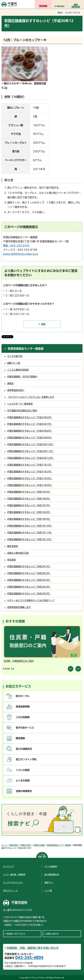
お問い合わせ (52, 934)
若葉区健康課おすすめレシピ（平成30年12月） (31, 458)
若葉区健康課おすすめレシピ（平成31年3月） (30, 478)
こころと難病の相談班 (18, 370)
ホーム (4, 845)
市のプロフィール (10, 891)
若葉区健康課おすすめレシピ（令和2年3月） (29, 580)
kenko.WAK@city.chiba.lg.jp (21, 254)
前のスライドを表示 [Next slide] (78, 669)
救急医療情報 (23, 707)
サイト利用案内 (51, 866)
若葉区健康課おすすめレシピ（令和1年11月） (30, 533)
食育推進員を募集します (19, 607)
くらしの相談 (23, 770)
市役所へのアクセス (16, 934)
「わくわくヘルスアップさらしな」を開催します (31, 397)
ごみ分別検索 (23, 717)
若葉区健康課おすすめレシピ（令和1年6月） (29, 499)
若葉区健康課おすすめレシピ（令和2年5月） (29, 594)
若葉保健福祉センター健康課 (26, 349)
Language (59, 6)
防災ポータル (23, 696)
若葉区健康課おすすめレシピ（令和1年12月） (30, 539)
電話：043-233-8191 (16, 246)
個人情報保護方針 (52, 875)
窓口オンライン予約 (26, 759)
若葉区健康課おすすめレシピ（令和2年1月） (29, 566)
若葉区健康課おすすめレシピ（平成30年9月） (30, 438)
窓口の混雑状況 (24, 749)
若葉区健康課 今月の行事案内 (22, 377)
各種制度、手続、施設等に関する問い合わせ (33, 948)
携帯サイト (49, 883)
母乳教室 (11, 560)
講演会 (10, 383)
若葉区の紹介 (26, 845)
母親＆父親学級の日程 (18, 553)
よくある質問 (23, 781)
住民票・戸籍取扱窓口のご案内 (19, 661)
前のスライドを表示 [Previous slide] (71, 669)
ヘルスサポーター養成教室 (20, 404)
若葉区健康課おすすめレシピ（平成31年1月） (30, 465)
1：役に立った (14, 291)
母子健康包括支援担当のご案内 (22, 411)
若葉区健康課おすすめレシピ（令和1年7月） (29, 505)
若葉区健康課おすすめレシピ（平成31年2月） (30, 472)
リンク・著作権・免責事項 (14, 875)
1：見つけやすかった (18, 309)
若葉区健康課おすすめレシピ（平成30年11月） (31, 451)
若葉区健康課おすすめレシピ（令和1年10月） (30, 526)
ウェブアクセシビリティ (13, 883)
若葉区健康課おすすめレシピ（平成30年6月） (30, 417)
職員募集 (20, 738)
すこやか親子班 (15, 356)
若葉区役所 (14, 845)
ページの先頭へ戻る (42, 856)
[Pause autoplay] (6, 669)
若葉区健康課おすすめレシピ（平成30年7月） (30, 424)
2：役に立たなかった (18, 295)
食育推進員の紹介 (16, 390)
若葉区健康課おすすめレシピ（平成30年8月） (30, 431)
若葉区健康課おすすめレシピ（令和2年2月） (29, 573)
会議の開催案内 (24, 791)
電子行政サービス (25, 728)
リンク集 (48, 891)
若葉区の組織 (39, 845)
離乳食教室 (13, 546)
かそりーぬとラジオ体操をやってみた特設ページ (31, 600)
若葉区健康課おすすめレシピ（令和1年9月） (29, 519)
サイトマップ (8, 866)
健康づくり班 (14, 363)
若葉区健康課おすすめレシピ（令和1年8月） (29, 512)
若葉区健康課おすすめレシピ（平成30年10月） (31, 444)
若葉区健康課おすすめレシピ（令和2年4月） (29, 587)
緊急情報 (43, 6)
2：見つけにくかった (18, 314)
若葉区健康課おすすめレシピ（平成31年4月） (30, 485)
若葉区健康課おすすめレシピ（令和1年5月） (29, 492)
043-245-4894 (29, 957)
